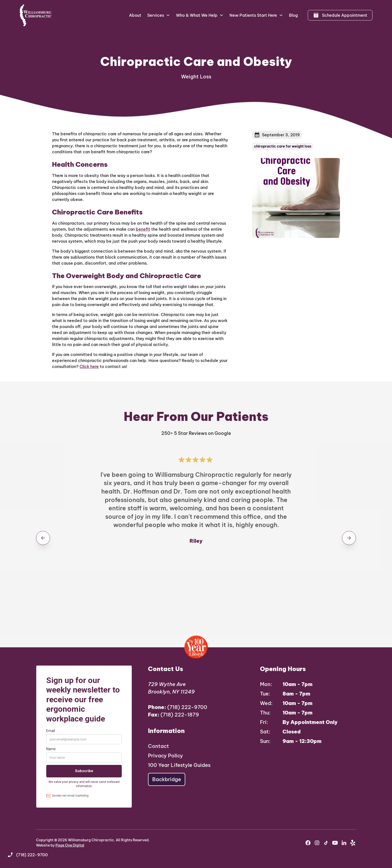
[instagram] (317, 843)
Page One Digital (70, 845)
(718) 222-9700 (178, 707)
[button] (159, 15)
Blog (293, 15)
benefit (143, 229)
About (135, 15)
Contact (158, 746)
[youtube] (335, 843)
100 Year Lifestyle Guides (179, 765)
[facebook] (308, 843)
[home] (36, 15)
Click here (89, 366)
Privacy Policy (165, 756)
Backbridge (167, 779)
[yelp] (353, 843)
